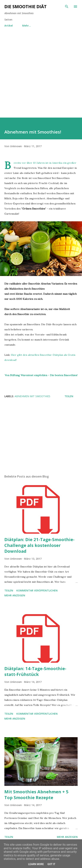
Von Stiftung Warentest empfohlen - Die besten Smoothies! (41, 375)
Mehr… (27, 26)
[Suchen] (67, 7)
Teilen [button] (69, 396)
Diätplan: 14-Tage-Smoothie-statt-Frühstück (35, 671)
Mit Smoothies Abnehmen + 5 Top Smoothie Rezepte (36, 795)
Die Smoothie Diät (26, 6)
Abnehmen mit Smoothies (32, 396)
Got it (51, 864)
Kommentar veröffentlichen (37, 590)
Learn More (36, 864)
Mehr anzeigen (15, 595)
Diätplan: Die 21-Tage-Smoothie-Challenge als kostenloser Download (39, 545)
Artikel (9, 26)
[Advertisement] (41, 77)
